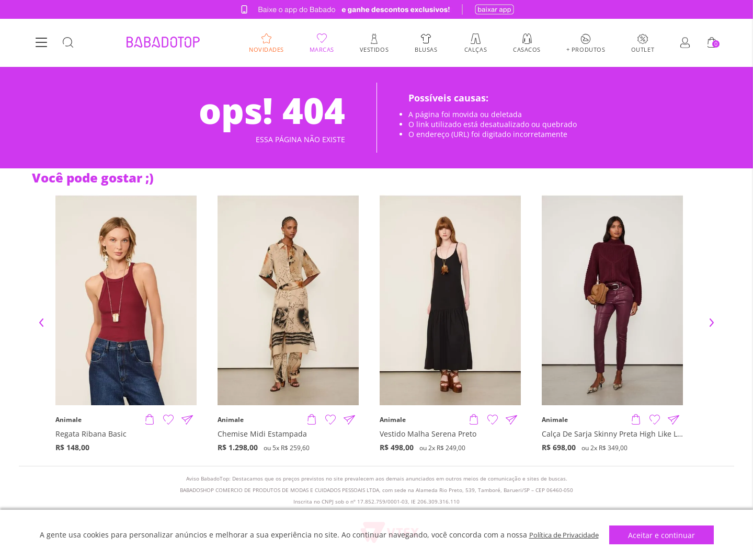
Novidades (266, 49)
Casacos (527, 49)
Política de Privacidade (564, 535)
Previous (41, 323)
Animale (69, 420)
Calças (476, 49)
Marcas (322, 49)
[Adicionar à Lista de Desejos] (168, 420)
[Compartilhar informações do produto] (187, 420)
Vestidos (374, 49)
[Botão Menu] (41, 43)
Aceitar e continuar (666, 535)
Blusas (426, 49)
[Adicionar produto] (150, 420)
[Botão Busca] (68, 43)
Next (712, 323)
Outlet (643, 49)
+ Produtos (586, 49)
